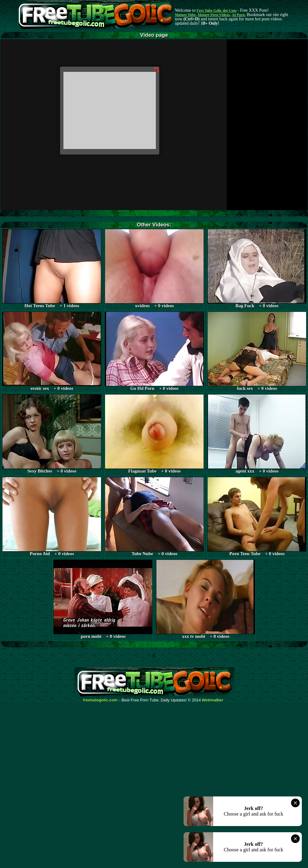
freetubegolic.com (100, 700)
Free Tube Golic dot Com (216, 10)
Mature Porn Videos (214, 15)
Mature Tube (185, 15)
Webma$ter (213, 700)
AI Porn (238, 15)
